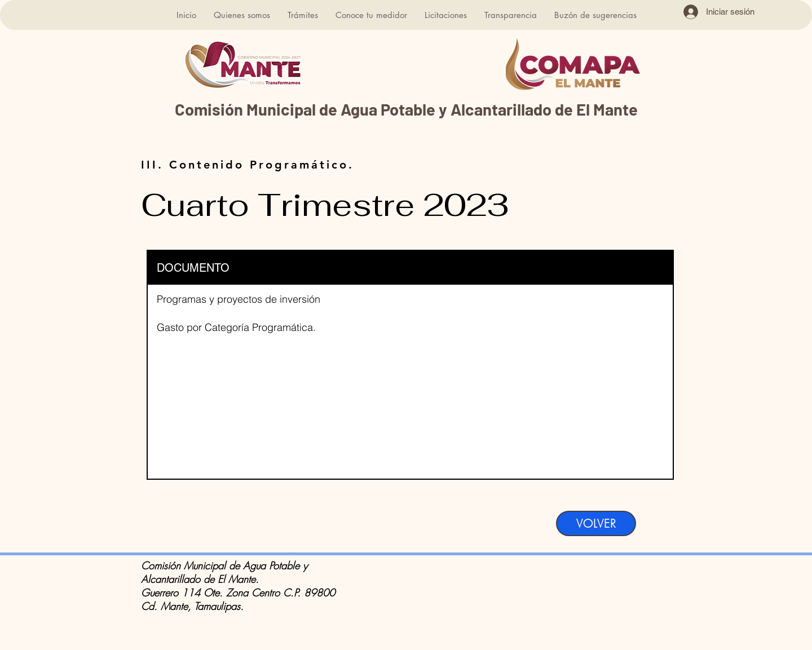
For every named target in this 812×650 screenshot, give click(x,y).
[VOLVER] (596, 523)
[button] (242, 15)
